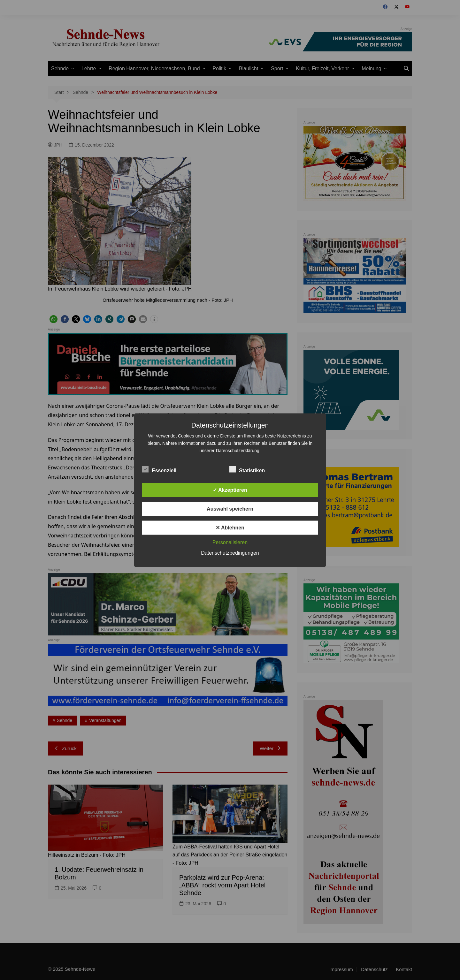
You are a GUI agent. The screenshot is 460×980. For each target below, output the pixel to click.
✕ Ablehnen (230, 527)
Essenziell (159, 469)
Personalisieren (230, 542)
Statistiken (247, 469)
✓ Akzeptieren (230, 490)
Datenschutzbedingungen (230, 553)
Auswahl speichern (230, 509)
